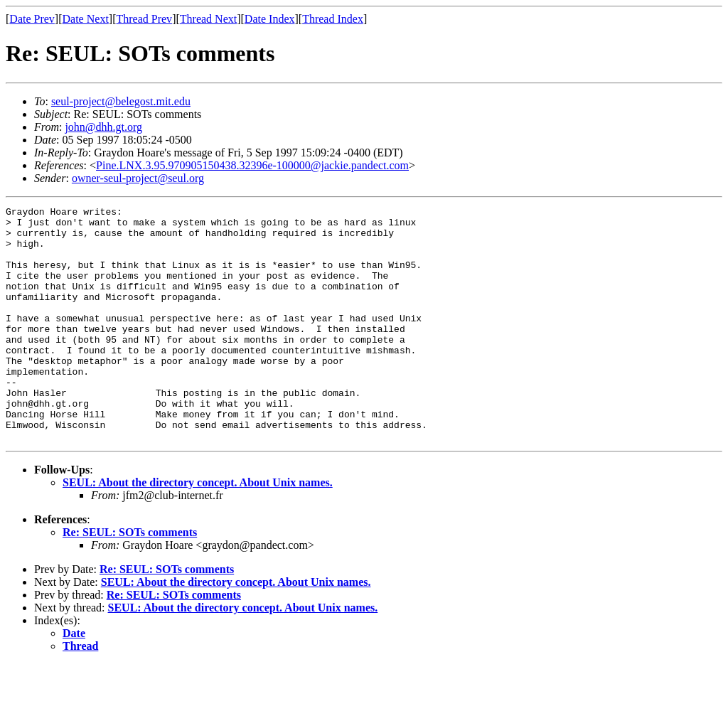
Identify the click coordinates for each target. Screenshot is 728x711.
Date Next (86, 19)
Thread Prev (144, 19)
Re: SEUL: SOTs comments (130, 579)
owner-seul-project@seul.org (138, 178)
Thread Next (208, 19)
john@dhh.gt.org (103, 127)
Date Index (270, 19)
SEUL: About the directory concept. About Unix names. (198, 529)
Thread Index (333, 19)
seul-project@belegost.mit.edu (121, 101)
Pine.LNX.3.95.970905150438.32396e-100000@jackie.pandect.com (252, 165)
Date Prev (32, 19)
